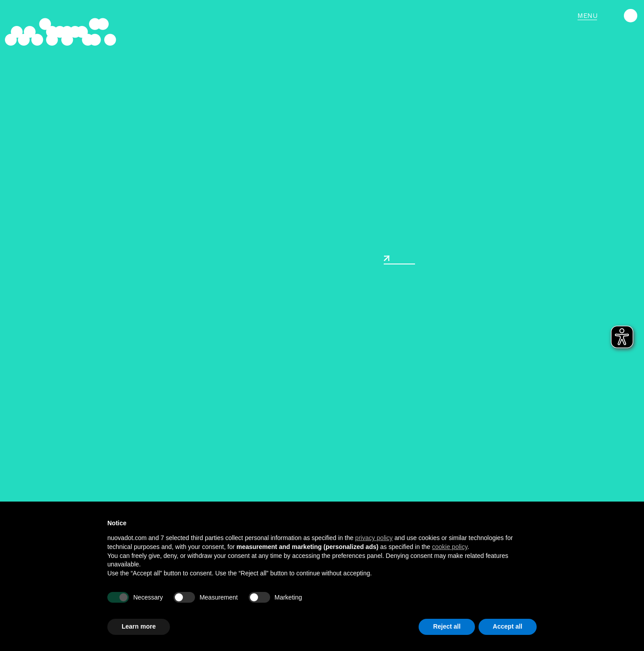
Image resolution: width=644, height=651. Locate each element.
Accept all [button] (508, 626)
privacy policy (374, 538)
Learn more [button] (139, 626)
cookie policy (450, 547)
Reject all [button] (447, 626)
